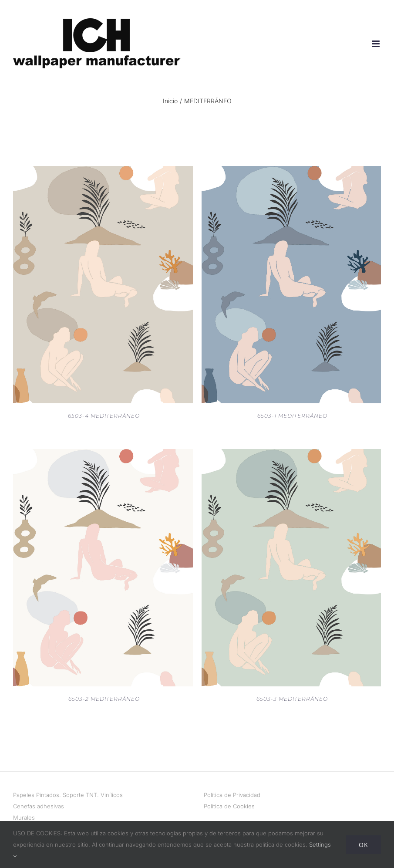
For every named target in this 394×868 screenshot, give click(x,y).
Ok (364, 845)
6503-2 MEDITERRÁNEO (104, 699)
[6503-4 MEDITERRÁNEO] (103, 172)
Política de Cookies (229, 806)
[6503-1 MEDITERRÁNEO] (291, 172)
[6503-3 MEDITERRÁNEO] (291, 455)
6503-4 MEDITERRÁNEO (104, 416)
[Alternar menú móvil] (376, 44)
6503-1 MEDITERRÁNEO (292, 416)
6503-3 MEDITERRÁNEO (292, 699)
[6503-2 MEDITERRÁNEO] (103, 455)
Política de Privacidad (232, 795)
